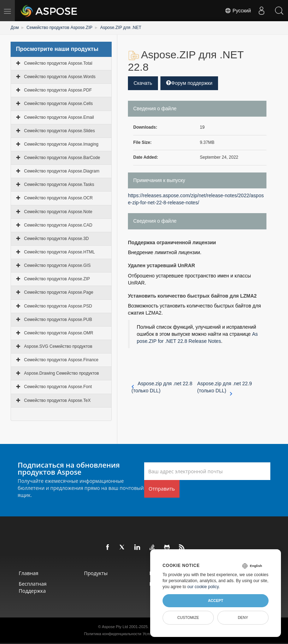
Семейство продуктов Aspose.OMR (59, 333)
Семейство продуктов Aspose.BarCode (62, 158)
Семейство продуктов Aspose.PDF (58, 90)
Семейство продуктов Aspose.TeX (57, 400)
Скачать (143, 83)
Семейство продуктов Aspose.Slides (59, 131)
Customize (188, 617)
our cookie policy (203, 587)
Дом (15, 28)
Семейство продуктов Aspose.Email (59, 117)
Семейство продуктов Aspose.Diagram (62, 171)
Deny (243, 617)
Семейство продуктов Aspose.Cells (58, 104)
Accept (215, 601)
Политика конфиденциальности (113, 634)
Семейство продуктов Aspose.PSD (58, 306)
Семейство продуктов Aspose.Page (59, 292)
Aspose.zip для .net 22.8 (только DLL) (162, 387)
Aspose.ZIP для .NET (121, 28)
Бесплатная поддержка (33, 587)
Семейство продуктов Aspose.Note (58, 212)
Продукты (96, 573)
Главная (29, 573)
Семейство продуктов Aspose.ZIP (59, 28)
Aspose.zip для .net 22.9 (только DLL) (225, 387)
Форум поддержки (189, 83)
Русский (238, 11)
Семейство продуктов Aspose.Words (60, 77)
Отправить (162, 489)
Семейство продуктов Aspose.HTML (59, 252)
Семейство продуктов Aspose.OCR (58, 198)
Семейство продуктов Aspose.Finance (61, 360)
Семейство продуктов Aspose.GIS (57, 265)
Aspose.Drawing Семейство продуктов (61, 373)
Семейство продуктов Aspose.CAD (58, 225)
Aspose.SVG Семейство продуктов (58, 346)
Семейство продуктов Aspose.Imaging (61, 144)
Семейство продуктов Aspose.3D (56, 239)
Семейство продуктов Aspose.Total (58, 63)
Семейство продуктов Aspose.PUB (58, 320)
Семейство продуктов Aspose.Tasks (59, 185)
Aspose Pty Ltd (115, 627)
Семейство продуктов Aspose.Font (58, 387)
